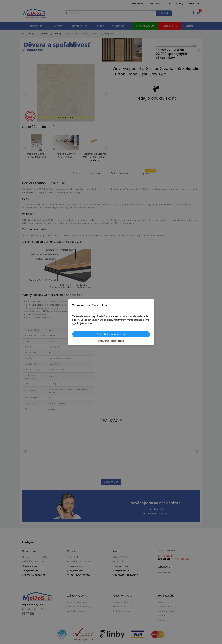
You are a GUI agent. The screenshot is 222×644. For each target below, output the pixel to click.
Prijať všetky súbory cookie (111, 334)
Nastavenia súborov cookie (111, 341)
